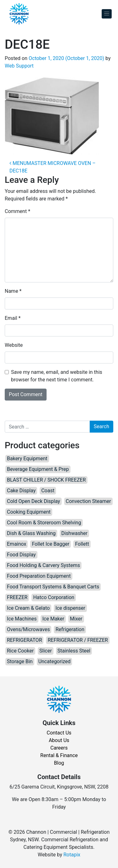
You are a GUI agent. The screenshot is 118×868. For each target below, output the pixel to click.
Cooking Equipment (29, 512)
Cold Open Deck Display (34, 501)
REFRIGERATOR (24, 640)
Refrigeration (70, 629)
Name (13, 291)
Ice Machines (22, 619)
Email (13, 318)
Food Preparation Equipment (39, 576)
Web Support (19, 66)
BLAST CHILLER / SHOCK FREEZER (46, 480)
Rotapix (72, 855)
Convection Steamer (88, 501)
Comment (17, 211)
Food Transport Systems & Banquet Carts (53, 587)
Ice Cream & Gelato (28, 608)
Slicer (46, 651)
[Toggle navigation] (107, 14)
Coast (48, 491)
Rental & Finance (59, 755)
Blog (59, 763)
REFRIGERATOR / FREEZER (78, 640)
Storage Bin (20, 661)
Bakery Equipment (27, 459)
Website (14, 345)
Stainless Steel (74, 651)
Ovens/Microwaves (28, 629)
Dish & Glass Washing (31, 533)
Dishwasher (74, 533)
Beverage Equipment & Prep (38, 469)
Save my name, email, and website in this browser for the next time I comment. (57, 376)
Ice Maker (53, 619)
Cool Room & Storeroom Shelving (44, 523)
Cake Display (21, 491)
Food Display (21, 555)
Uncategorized (55, 661)
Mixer (76, 619)
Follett (82, 544)
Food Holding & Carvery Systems (43, 565)
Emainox (17, 544)
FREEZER (17, 597)
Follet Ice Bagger (51, 544)
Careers (59, 748)
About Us (59, 740)
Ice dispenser (70, 608)
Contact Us (59, 733)
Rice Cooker (20, 651)
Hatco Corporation (54, 597)
